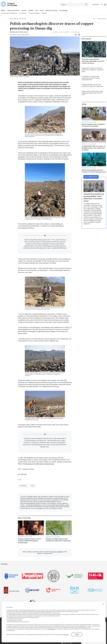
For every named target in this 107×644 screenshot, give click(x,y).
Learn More (66, 635)
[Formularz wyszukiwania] (74, 5)
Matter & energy (51, 10)
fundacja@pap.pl (51, 629)
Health (31, 10)
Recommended (91, 177)
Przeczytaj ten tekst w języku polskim (19, 35)
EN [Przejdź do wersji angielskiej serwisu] (105, 4)
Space (3, 10)
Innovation (23, 13)
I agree (77, 634)
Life (37, 10)
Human (24, 10)
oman (33, 486)
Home (94, 19)
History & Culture (14, 10)
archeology (23, 486)
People (44, 13)
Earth (42, 10)
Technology (63, 10)
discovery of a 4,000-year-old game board (40, 464)
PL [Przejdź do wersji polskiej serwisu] (102, 5)
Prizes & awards (34, 13)
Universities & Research (9, 13)
